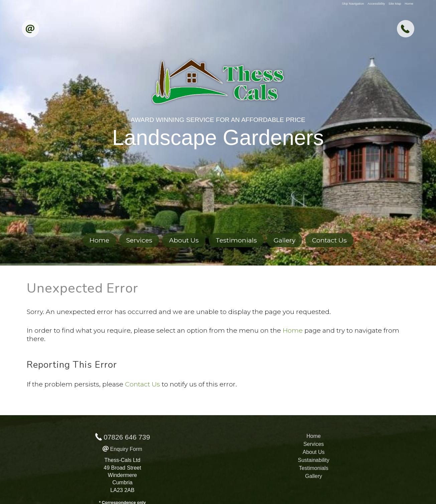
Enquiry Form (126, 449)
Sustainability (313, 460)
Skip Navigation (353, 4)
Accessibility (376, 4)
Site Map (395, 4)
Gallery (284, 240)
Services (139, 240)
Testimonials (236, 240)
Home (409, 4)
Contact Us (329, 240)
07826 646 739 (127, 437)
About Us (184, 240)
